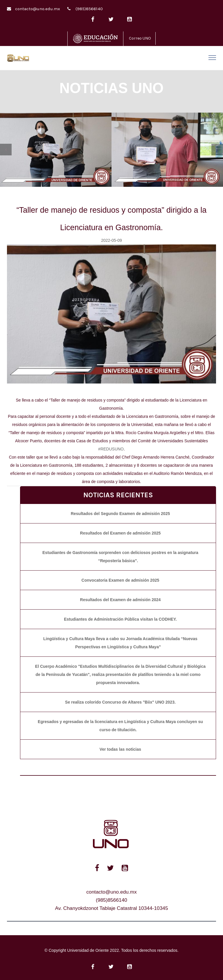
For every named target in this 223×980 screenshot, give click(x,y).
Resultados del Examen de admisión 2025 (121, 533)
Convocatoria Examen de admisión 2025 (121, 580)
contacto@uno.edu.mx (38, 9)
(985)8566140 (89, 9)
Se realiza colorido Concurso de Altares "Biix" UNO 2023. (120, 702)
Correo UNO (140, 38)
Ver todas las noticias (120, 749)
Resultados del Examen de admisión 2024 (121, 600)
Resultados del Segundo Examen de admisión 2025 (121, 514)
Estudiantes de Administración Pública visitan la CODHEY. (120, 619)
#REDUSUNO (111, 449)
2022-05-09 (111, 240)
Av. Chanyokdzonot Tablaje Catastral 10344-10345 (111, 908)
